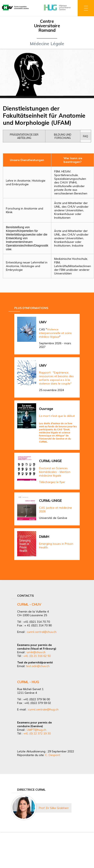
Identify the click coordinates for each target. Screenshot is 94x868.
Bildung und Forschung (63, 136)
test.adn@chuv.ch (38, 666)
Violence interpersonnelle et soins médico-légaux (55, 333)
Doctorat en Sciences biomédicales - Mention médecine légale (55, 472)
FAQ (86, 136)
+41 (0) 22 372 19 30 (37, 733)
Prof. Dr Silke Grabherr (54, 808)
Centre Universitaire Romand (47, 26)
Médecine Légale (47, 44)
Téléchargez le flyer (52, 482)
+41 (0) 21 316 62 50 (37, 656)
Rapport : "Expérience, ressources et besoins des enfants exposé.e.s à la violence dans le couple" (56, 378)
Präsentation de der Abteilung (24, 136)
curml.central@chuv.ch (42, 632)
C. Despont (53, 755)
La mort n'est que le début (57, 416)
